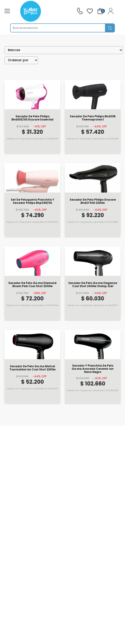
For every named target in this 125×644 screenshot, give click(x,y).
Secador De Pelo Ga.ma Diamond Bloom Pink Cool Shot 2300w (32, 285)
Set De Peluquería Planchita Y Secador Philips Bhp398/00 (32, 201)
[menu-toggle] (7, 11)
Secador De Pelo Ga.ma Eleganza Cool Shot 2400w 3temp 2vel (93, 285)
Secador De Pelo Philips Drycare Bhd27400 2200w (93, 201)
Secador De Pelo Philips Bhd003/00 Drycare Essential (32, 118)
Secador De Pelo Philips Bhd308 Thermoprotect (93, 118)
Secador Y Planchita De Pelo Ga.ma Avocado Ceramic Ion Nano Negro (93, 369)
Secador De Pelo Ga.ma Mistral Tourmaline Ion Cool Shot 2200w (32, 368)
